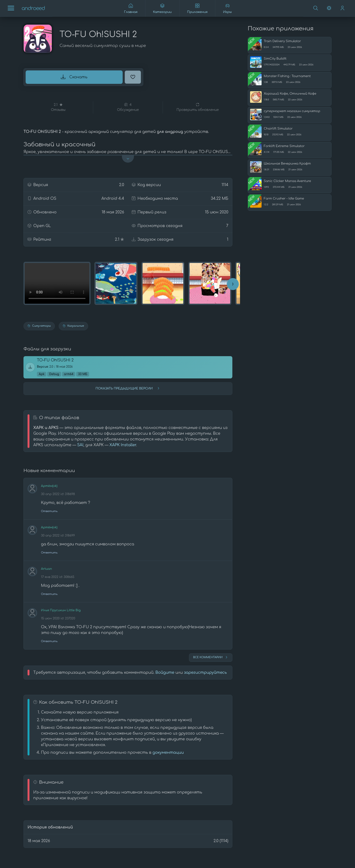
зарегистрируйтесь (205, 673)
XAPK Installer (123, 445)
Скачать (74, 77)
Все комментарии (211, 657)
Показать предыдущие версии (128, 388)
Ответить (49, 511)
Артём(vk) (49, 486)
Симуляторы (39, 326)
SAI (80, 445)
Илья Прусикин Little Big (61, 610)
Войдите (165, 673)
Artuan (46, 569)
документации (168, 753)
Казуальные (73, 326)
